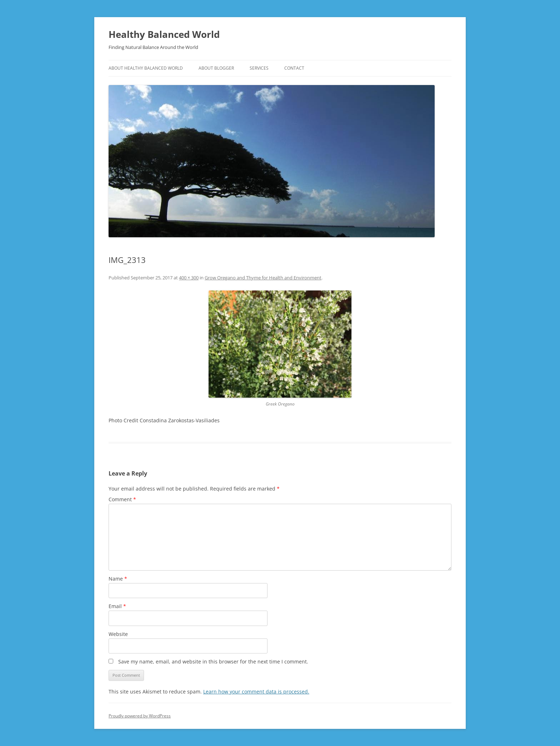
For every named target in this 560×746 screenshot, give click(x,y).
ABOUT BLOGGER (216, 68)
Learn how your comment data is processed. (256, 692)
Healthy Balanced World (164, 34)
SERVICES (259, 68)
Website (118, 634)
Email (117, 606)
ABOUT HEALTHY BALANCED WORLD (146, 68)
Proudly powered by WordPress (140, 716)
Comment (122, 499)
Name (118, 579)
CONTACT (294, 68)
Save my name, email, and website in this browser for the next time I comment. (213, 662)
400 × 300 (189, 278)
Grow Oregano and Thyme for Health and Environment (263, 278)
